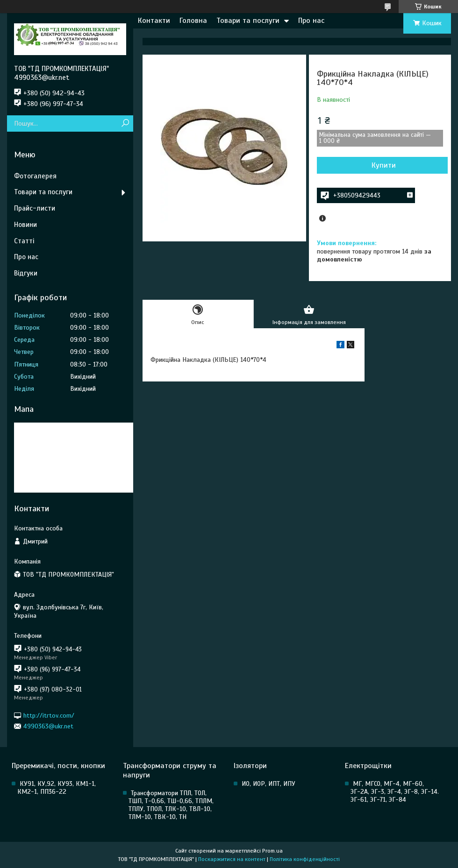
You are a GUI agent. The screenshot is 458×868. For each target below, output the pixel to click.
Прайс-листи (35, 208)
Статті (24, 241)
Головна (193, 21)
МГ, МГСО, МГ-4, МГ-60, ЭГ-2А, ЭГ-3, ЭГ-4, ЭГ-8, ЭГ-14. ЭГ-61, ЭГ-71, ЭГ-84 (395, 792)
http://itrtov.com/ (49, 715)
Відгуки (26, 273)
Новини (25, 225)
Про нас (311, 21)
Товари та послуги (248, 21)
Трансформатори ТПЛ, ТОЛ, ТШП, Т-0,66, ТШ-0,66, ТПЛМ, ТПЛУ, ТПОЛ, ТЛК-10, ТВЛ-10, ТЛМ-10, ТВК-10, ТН (171, 805)
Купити (384, 165)
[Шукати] (125, 123)
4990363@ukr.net (48, 726)
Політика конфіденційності (305, 859)
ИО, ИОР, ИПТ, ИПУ (268, 784)
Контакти (154, 21)
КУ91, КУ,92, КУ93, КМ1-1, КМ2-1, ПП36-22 (57, 788)
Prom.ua (272, 851)
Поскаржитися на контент (232, 859)
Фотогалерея (35, 176)
